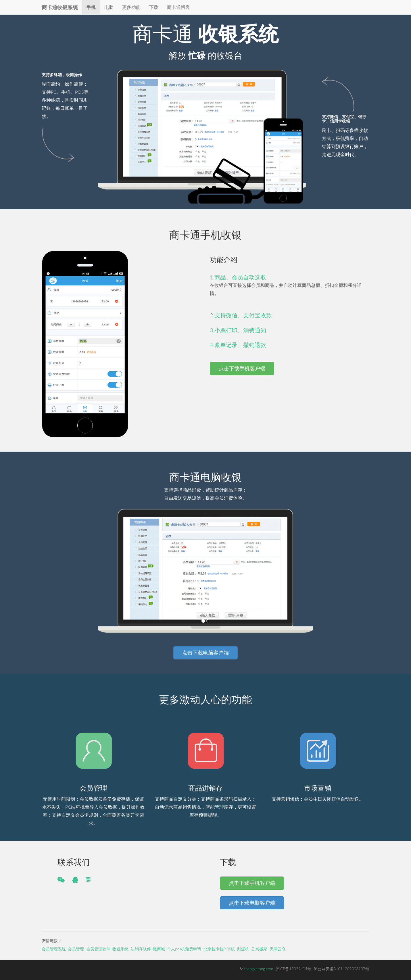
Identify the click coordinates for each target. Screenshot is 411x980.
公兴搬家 (259, 949)
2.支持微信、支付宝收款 (241, 315)
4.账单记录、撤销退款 (238, 345)
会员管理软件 (98, 949)
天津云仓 (278, 949)
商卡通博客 (178, 7)
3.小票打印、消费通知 (238, 330)
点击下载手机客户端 (242, 368)
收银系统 (120, 949)
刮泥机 (243, 949)
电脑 (109, 7)
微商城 (159, 949)
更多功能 (131, 7)
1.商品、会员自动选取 (238, 277)
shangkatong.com (258, 969)
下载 (154, 7)
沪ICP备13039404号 (293, 969)
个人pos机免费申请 (184, 949)
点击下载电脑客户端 (205, 653)
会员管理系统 (54, 949)
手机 (91, 7)
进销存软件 (141, 949)
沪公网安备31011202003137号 (341, 969)
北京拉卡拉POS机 (219, 949)
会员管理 (76, 949)
